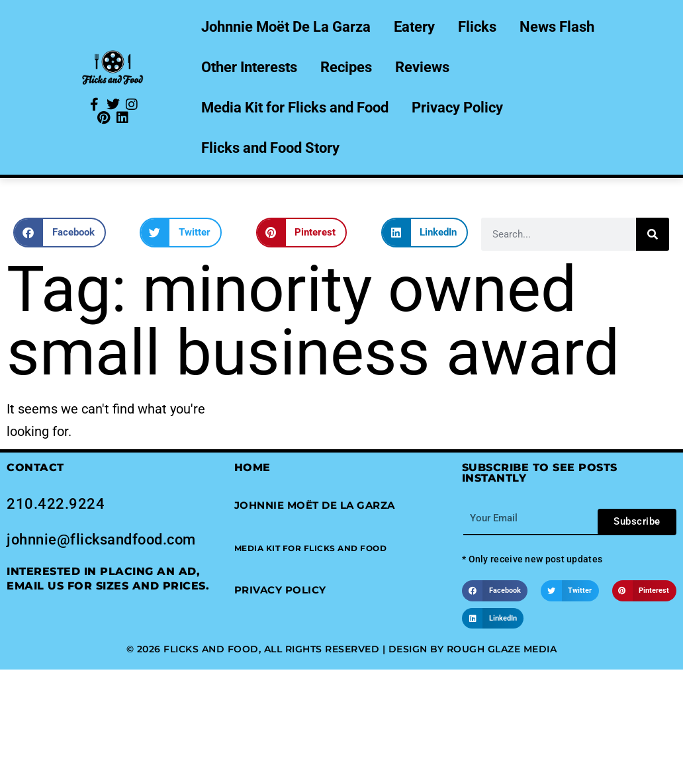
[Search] (653, 234)
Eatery (414, 27)
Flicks (477, 27)
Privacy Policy (457, 108)
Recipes (346, 67)
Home (252, 467)
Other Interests (249, 67)
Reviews (422, 67)
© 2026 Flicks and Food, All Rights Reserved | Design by (287, 649)
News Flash (557, 27)
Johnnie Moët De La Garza (286, 27)
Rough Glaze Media (502, 649)
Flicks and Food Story (270, 148)
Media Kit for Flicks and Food (295, 108)
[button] (60, 233)
